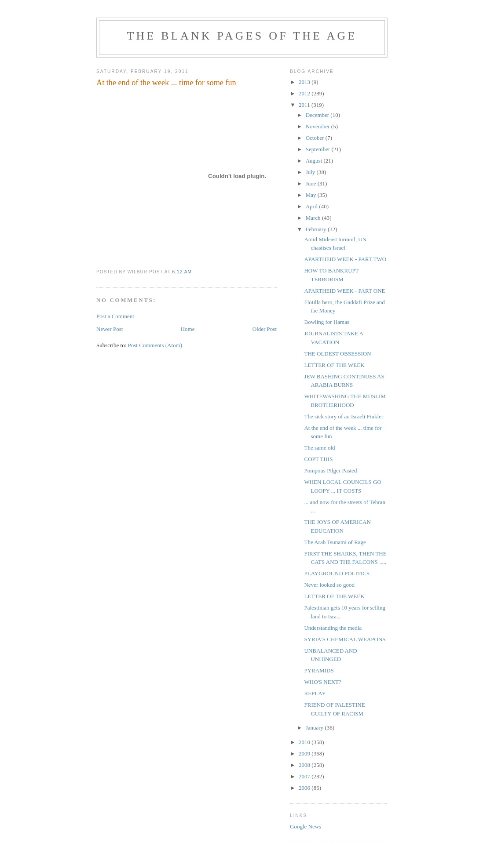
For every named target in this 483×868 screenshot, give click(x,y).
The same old (319, 448)
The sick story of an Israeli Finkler (344, 416)
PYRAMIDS (319, 670)
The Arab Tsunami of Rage (335, 542)
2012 (305, 93)
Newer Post (110, 329)
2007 (305, 776)
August (315, 161)
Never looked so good (329, 585)
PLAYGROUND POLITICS (337, 573)
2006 (305, 788)
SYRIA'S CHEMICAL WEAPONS (345, 639)
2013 (305, 82)
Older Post (265, 329)
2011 (305, 105)
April (313, 206)
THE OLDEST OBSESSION (337, 354)
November (318, 126)
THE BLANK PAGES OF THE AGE (242, 36)
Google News (306, 826)
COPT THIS (318, 459)
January (315, 728)
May (312, 195)
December (318, 115)
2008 (305, 765)
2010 (305, 742)
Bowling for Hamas (327, 322)
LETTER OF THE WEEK (334, 365)
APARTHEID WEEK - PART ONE (344, 291)
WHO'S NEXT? (322, 682)
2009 (305, 754)
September (319, 149)
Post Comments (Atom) (155, 345)
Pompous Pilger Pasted (330, 470)
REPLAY (315, 693)
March (314, 218)
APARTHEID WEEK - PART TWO (345, 259)
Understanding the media (333, 628)
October (316, 138)
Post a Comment (115, 316)
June (312, 183)
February (317, 229)
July (311, 172)
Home (188, 329)
